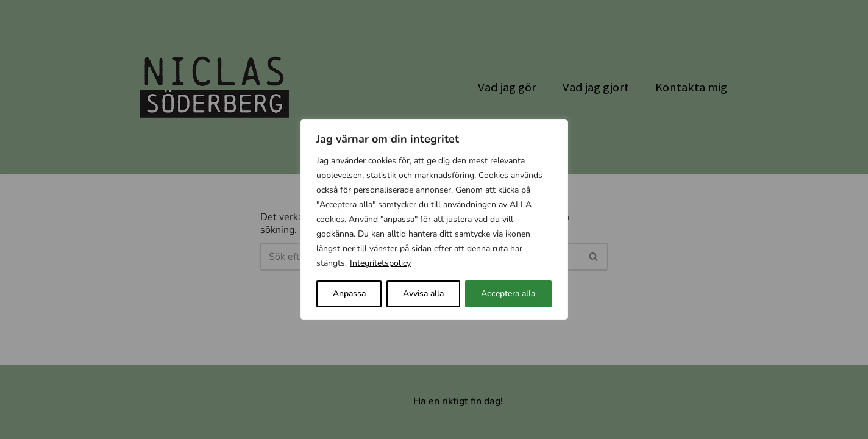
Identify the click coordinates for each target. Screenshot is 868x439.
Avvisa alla (423, 294)
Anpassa (349, 294)
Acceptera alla (508, 294)
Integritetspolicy (380, 263)
